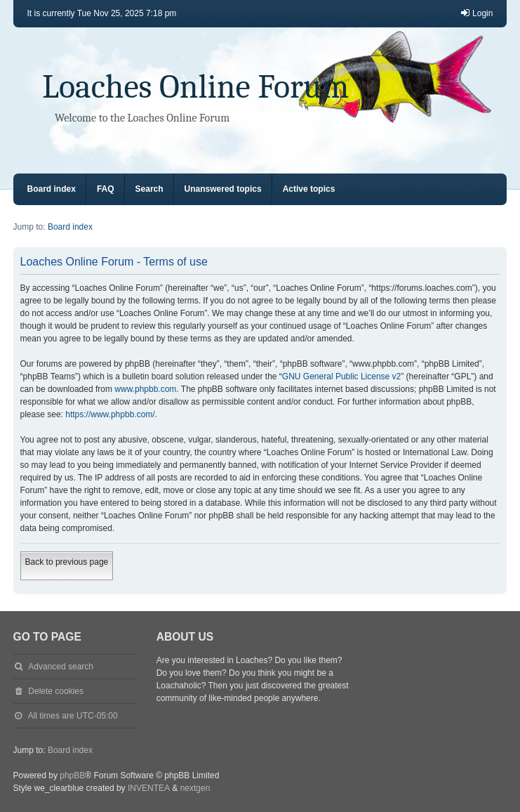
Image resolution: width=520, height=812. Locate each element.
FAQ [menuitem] (106, 189)
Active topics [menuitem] (309, 189)
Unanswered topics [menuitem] (223, 189)
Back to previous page (67, 562)
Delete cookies (56, 691)
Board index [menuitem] (52, 189)
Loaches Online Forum (195, 87)
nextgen (195, 788)
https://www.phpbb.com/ (110, 414)
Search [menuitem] (149, 189)
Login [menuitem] (476, 13)
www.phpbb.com (145, 389)
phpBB (72, 775)
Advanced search (61, 667)
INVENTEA (149, 788)
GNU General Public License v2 (341, 376)
